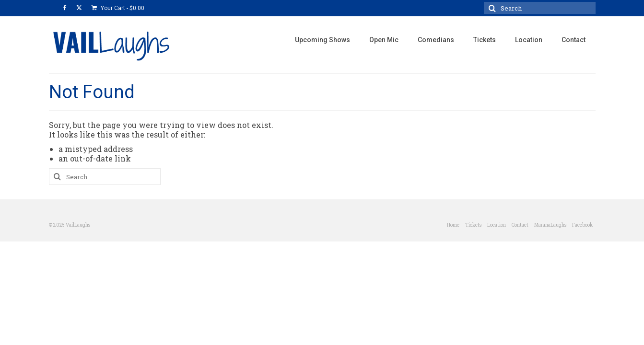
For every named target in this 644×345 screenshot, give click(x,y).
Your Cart (118, 8)
